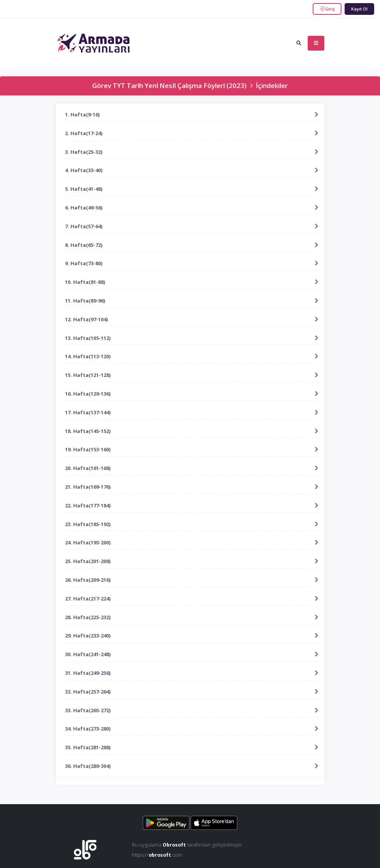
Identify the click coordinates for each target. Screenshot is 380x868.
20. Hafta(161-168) (88, 468)
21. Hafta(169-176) (88, 487)
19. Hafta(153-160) (88, 449)
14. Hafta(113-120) (88, 356)
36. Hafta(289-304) (88, 766)
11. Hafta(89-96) (85, 301)
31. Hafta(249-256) (88, 673)
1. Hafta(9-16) (82, 114)
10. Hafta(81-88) (85, 282)
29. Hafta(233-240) (88, 636)
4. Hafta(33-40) (84, 170)
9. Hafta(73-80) (84, 263)
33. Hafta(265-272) (88, 710)
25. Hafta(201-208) (88, 561)
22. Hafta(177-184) (88, 505)
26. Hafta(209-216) (88, 580)
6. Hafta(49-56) (84, 208)
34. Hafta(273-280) (88, 729)
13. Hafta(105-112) (88, 338)
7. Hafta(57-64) (84, 226)
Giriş (327, 9)
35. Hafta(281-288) (88, 747)
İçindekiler (272, 85)
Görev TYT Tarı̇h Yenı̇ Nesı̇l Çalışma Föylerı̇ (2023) (169, 85)
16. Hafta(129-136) (88, 394)
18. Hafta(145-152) (88, 431)
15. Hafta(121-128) (88, 375)
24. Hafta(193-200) (88, 542)
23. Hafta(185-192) (88, 524)
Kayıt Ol (359, 9)
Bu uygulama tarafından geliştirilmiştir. (188, 845)
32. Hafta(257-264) (88, 692)
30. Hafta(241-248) (88, 654)
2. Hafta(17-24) (84, 133)
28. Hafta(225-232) (88, 617)
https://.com (157, 855)
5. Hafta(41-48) (84, 189)
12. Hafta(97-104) (86, 319)
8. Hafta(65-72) (84, 245)
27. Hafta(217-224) (88, 599)
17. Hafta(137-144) (88, 412)
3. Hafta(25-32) (84, 152)
